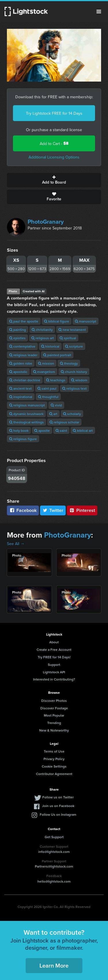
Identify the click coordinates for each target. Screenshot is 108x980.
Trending (54, 723)
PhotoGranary (46, 222)
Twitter (53, 510)
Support (54, 665)
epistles (17, 338)
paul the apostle (24, 321)
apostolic (18, 372)
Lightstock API (54, 672)
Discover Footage (54, 708)
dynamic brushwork (26, 414)
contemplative (22, 346)
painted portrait (57, 355)
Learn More (54, 965)
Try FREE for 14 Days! (54, 657)
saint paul (47, 388)
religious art (43, 338)
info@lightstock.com (54, 852)
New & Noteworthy (54, 730)
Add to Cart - (54, 143)
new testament (72, 330)
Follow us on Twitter (58, 797)
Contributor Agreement (54, 774)
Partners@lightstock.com (54, 866)
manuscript (86, 321)
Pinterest (82, 510)
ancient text (20, 388)
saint (61, 430)
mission (46, 363)
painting (18, 330)
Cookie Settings (54, 766)
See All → (16, 544)
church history (74, 372)
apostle (42, 430)
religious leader (23, 355)
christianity (42, 330)
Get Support (54, 837)
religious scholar (64, 422)
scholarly (72, 414)
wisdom (79, 380)
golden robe (21, 363)
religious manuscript (27, 405)
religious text (74, 388)
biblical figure (57, 321)
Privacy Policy (54, 759)
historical (50, 346)
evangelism (44, 372)
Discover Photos (54, 701)
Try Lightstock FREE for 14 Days (54, 113)
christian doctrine (25, 380)
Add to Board (54, 180)
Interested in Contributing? (54, 679)
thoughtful (48, 397)
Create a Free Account (54, 650)
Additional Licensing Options (54, 157)
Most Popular (54, 715)
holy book (19, 430)
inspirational (21, 397)
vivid (56, 405)
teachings (56, 380)
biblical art (83, 430)
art (53, 414)
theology (69, 363)
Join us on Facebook (58, 806)
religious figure (23, 439)
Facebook (23, 510)
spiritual (68, 338)
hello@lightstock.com (54, 881)
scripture (74, 346)
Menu (99, 12)
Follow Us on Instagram (58, 814)
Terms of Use (54, 751)
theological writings (26, 422)
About (54, 642)
